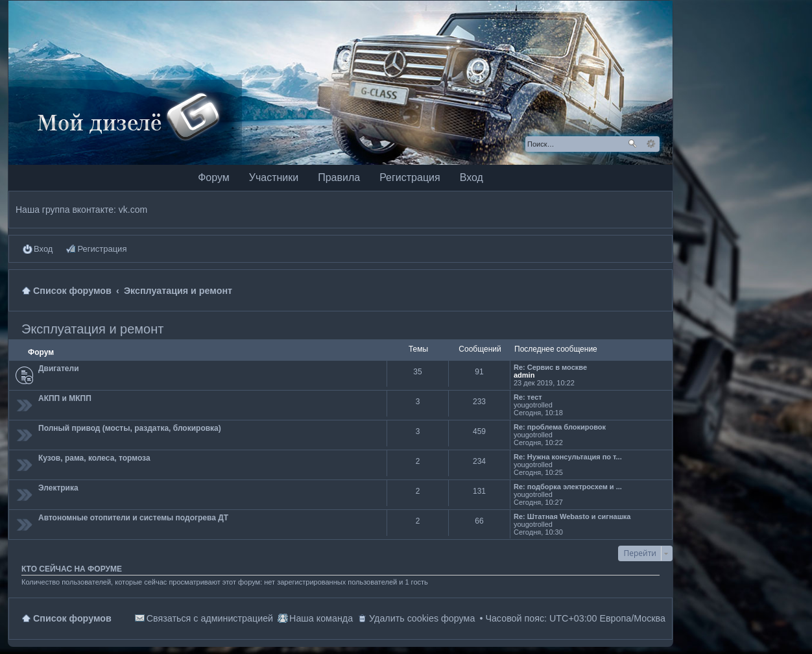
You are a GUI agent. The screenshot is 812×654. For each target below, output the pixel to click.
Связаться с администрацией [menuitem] (210, 618)
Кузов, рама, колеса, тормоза (94, 458)
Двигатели (59, 369)
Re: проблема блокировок (560, 427)
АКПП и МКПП (65, 398)
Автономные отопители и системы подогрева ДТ (133, 518)
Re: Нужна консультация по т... (568, 457)
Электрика (58, 488)
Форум (214, 177)
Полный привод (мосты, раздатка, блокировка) (130, 428)
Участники (274, 177)
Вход (472, 177)
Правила (339, 177)
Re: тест (528, 397)
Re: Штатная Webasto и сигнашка (572, 516)
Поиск (632, 144)
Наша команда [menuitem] (321, 618)
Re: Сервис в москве (550, 367)
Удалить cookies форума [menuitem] (422, 618)
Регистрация (410, 177)
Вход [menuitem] (43, 249)
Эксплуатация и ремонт (92, 329)
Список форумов (72, 618)
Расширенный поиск (651, 144)
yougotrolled (533, 405)
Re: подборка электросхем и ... (568, 487)
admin (524, 375)
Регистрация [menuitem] (102, 249)
